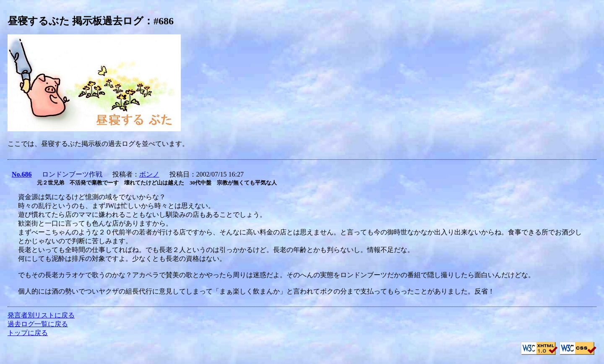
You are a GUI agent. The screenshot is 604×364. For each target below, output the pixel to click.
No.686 (22, 174)
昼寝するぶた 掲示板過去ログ (75, 21)
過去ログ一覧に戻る (38, 324)
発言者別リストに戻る (41, 315)
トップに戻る (28, 333)
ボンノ (149, 174)
